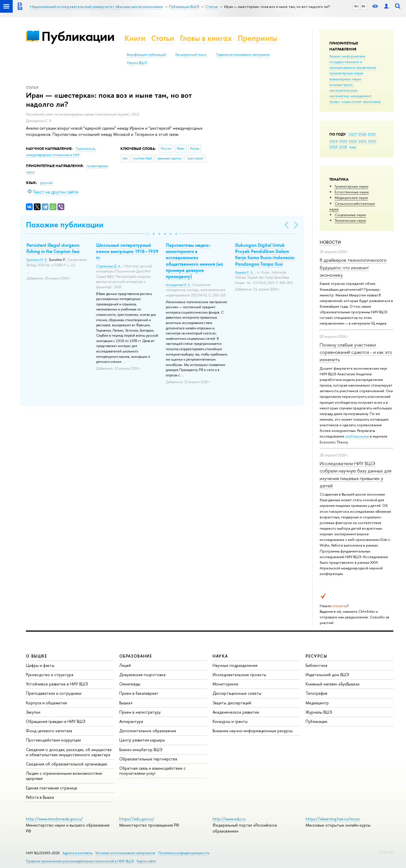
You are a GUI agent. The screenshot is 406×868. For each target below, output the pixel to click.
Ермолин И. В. (37, 260)
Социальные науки (350, 215)
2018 (343, 147)
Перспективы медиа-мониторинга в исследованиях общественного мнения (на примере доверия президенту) (194, 261)
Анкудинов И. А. (178, 285)
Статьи (163, 38)
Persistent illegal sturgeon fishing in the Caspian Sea (53, 248)
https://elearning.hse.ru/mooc (333, 819)
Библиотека (316, 665)
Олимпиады (130, 684)
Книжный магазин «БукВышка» (333, 684)
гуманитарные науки (346, 73)
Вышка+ (126, 703)
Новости (330, 242)
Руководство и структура (50, 675)
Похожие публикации (65, 225)
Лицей (125, 665)
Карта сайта (146, 861)
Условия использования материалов (125, 853)
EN (363, 6)
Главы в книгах (206, 38)
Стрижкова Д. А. (109, 266)
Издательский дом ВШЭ (327, 675)
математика (339, 96)
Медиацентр (317, 703)
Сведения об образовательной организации (67, 764)
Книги (135, 38)
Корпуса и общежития (46, 703)
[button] (148, 234)
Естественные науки (352, 192)
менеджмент (361, 96)
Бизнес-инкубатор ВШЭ (141, 750)
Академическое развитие (236, 712)
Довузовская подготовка (142, 675)
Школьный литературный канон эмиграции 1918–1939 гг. (127, 251)
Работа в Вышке (40, 797)
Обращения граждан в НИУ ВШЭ (56, 721)
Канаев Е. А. (244, 272)
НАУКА (220, 656)
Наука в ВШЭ (137, 63)
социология (351, 101)
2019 (333, 147)
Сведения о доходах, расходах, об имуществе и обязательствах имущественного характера (69, 752)
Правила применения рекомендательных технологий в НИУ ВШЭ (80, 861)
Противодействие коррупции (53, 740)
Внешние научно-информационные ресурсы (253, 731)
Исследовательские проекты (239, 675)
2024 (334, 141)
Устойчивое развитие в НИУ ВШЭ (57, 684)
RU (357, 6)
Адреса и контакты (77, 853)
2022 (353, 141)
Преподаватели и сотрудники (54, 693)
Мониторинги (225, 684)
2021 (362, 141)
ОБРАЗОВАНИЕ (136, 656)
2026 (362, 134)
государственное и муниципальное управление (353, 65)
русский (46, 183)
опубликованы (357, 436)
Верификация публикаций (146, 55)
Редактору (386, 852)
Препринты (257, 38)
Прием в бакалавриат (139, 693)
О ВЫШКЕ (37, 656)
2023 (343, 141)
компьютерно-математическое (343, 87)
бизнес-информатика (347, 56)
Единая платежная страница (51, 788)
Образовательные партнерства (148, 759)
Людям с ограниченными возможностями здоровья (64, 776)
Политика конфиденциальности (184, 853)
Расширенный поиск (191, 55)
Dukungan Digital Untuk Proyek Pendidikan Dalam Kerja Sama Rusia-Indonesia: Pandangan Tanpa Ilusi (265, 254)
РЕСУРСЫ (316, 656)
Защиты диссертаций (232, 703)
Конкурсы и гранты (230, 721)
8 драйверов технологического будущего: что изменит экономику (353, 267)
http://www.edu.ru (229, 819)
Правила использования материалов (243, 55)
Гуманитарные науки (351, 186)
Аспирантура (131, 721)
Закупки (33, 712)
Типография (316, 693)
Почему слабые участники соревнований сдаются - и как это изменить (356, 352)
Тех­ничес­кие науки (350, 220)
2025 (372, 134)
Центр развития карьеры (142, 740)
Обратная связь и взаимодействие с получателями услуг (152, 771)
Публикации (78, 36)
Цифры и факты (40, 665)
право (335, 101)
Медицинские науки (351, 197)
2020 (372, 141)
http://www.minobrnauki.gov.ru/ (54, 819)
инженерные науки (345, 79)
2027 (353, 134)
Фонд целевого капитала (49, 731)
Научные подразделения (235, 665)
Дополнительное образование (148, 731)
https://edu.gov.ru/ (137, 819)
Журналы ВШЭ (319, 712)
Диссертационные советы (237, 693)
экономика (372, 101)
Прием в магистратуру (140, 712)
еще (353, 147)
